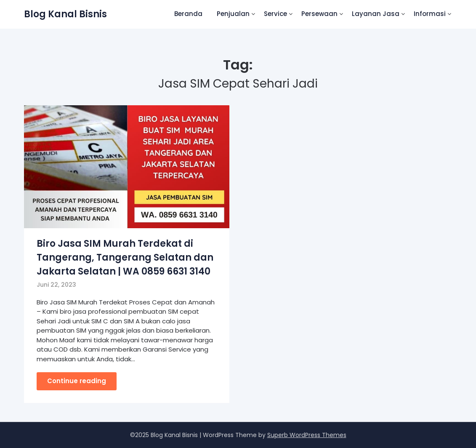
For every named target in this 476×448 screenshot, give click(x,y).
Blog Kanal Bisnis (65, 14)
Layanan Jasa (376, 14)
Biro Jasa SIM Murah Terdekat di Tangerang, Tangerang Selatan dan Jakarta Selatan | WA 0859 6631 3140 (125, 257)
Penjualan (233, 14)
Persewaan (319, 14)
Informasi (430, 14)
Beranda (188, 14)
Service (275, 14)
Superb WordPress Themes (307, 435)
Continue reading (77, 381)
